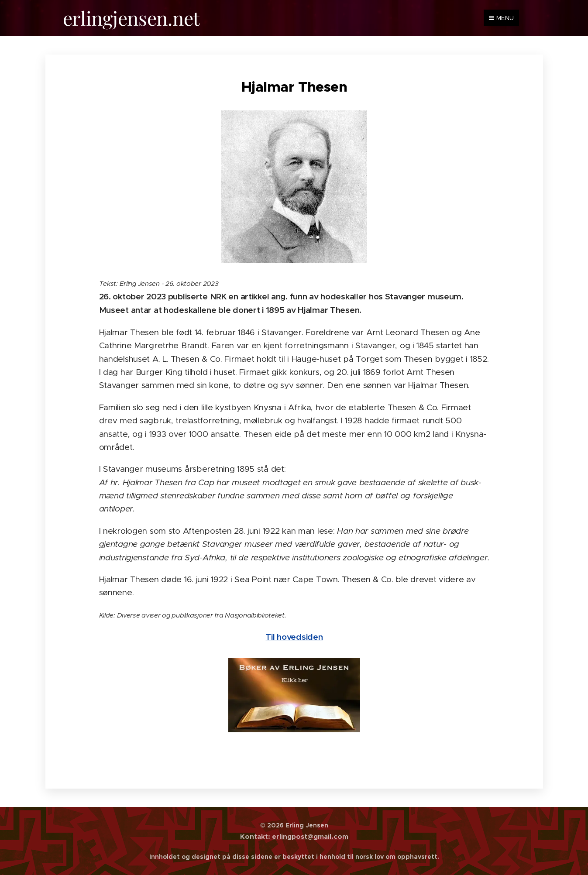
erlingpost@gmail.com (309, 836)
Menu (501, 18)
